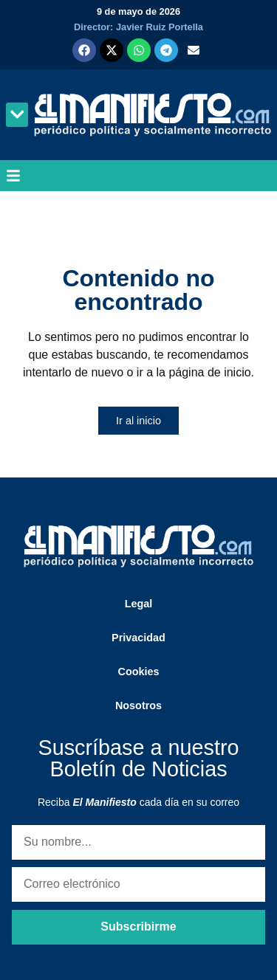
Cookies (139, 672)
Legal (139, 604)
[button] (17, 115)
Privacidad (138, 638)
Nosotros (138, 705)
